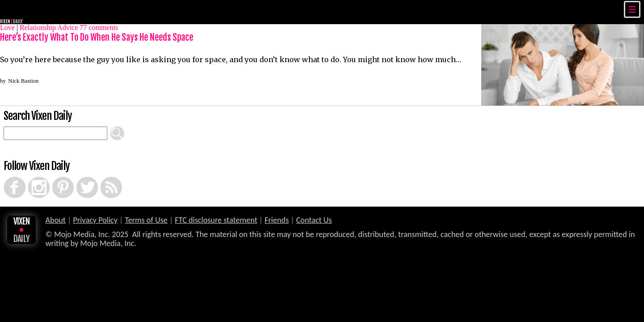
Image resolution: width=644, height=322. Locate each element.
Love (7, 28)
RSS (102, 177)
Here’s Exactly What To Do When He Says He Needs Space (97, 37)
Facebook (7, 177)
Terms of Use (146, 220)
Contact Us (314, 220)
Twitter (79, 177)
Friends (277, 220)
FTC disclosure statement (216, 220)
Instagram (31, 177)
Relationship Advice (49, 28)
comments (99, 28)
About (56, 220)
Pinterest (55, 177)
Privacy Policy (95, 220)
